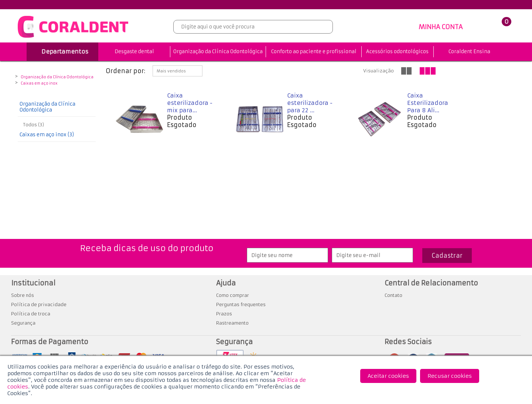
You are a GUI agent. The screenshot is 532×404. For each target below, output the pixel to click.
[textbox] (253, 27)
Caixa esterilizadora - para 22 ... (310, 103)
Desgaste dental (134, 52)
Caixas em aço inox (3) (47, 135)
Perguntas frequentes (241, 304)
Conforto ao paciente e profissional (314, 52)
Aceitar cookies (388, 376)
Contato (393, 295)
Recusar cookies (450, 376)
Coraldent (22, 71)
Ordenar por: (125, 71)
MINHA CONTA (441, 27)
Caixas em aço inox (39, 83)
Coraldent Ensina (469, 52)
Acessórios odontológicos (397, 52)
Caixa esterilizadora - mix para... (190, 103)
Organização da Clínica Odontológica (218, 52)
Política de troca (31, 314)
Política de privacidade (39, 304)
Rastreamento (232, 323)
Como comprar (233, 295)
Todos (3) (34, 125)
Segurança (23, 323)
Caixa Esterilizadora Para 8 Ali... (428, 103)
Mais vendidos (171, 71)
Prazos (224, 314)
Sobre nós (23, 295)
